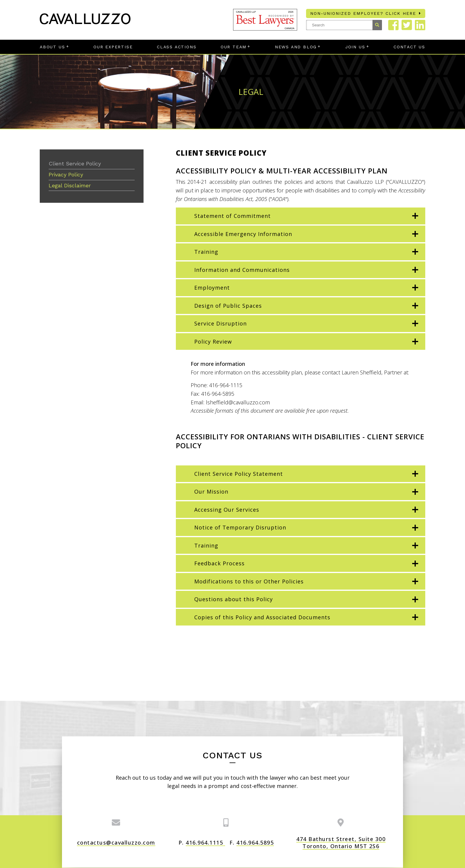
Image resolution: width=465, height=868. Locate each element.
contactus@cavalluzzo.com (116, 843)
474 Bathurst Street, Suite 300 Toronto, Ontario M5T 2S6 (341, 843)
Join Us (355, 47)
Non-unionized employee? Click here (363, 13)
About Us (52, 47)
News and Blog (296, 47)
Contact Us (409, 47)
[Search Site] (344, 25)
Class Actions (177, 47)
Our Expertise (113, 47)
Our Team (234, 47)
